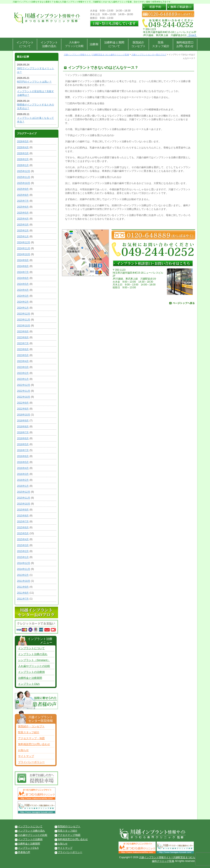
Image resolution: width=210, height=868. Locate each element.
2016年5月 (23, 462)
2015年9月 (23, 510)
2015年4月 (23, 539)
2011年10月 (24, 581)
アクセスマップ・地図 (31, 738)
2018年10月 (24, 415)
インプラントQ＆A (28, 848)
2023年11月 (24, 320)
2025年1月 (23, 237)
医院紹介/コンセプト (69, 826)
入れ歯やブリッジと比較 (74, 44)
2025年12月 (24, 171)
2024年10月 (24, 254)
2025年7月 (23, 201)
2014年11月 (24, 569)
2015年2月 (23, 551)
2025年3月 (23, 225)
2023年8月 (23, 337)
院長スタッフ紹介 (161, 44)
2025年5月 (23, 213)
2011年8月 (23, 593)
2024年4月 (23, 290)
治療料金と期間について (114, 44)
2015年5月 (23, 533)
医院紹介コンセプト (138, 44)
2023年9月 (23, 332)
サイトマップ (26, 756)
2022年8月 (23, 409)
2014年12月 (24, 563)
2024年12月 (24, 242)
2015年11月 (24, 498)
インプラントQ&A (29, 684)
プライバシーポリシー (31, 762)
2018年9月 (23, 421)
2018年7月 (23, 432)
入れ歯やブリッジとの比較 (34, 666)
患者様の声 (24, 852)
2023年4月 (23, 361)
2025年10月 (24, 183)
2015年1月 (23, 557)
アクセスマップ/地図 (69, 835)
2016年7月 (23, 450)
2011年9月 (23, 587)
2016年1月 (23, 486)
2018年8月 (23, 427)
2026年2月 (23, 159)
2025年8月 (23, 195)
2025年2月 (23, 231)
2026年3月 (23, 153)
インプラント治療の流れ (49, 44)
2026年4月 (23, 147)
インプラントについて (25, 44)
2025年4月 (23, 219)
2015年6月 (23, 527)
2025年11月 (24, 177)
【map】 (192, 35)
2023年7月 (23, 343)
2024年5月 (23, 284)
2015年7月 (23, 522)
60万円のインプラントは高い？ (34, 82)
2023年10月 (24, 326)
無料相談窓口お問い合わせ (185, 44)
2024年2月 (23, 302)
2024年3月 (23, 296)
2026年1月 (23, 165)
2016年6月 (23, 456)
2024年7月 (23, 272)
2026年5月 (23, 141)
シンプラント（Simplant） (34, 660)
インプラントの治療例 (31, 672)
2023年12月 (24, 314)
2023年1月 (23, 379)
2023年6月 (23, 349)
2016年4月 (23, 468)
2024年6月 (23, 278)
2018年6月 (23, 438)
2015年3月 (23, 545)
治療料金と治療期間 (30, 678)
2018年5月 (23, 444)
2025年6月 (23, 207)
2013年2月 (23, 575)
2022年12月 (24, 385)
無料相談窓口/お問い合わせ (73, 839)
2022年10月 (24, 397)
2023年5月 (23, 355)
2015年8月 (23, 516)
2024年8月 (23, 266)
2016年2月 (23, 480)
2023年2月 (23, 373)
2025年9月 (23, 189)
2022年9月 (23, 403)
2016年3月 (23, 474)
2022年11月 (24, 391)
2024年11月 (24, 248)
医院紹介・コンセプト (31, 726)
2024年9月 (23, 260)
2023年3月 (23, 367)
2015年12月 (24, 492)
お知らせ (23, 750)
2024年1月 (23, 308)
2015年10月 (24, 504)
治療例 (94, 44)
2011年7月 (23, 599)
